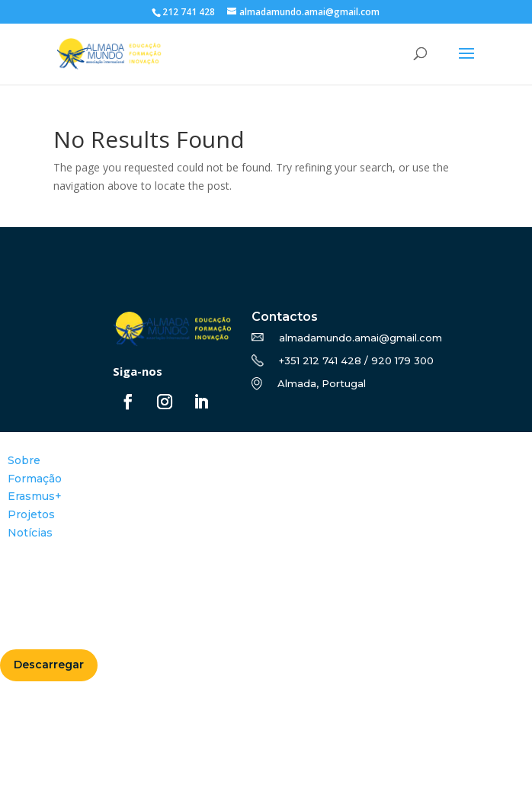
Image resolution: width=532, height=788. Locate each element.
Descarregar (49, 665)
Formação (35, 479)
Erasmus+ (35, 496)
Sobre (24, 460)
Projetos (31, 514)
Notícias (30, 533)
